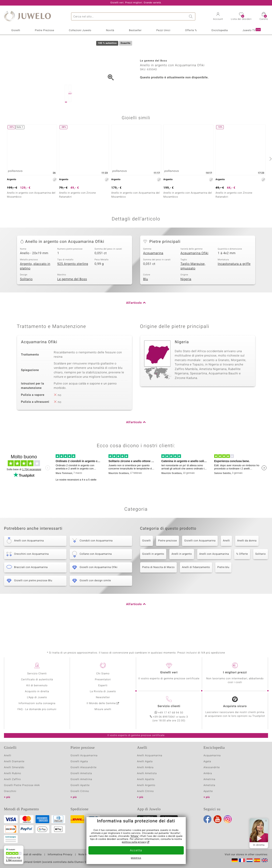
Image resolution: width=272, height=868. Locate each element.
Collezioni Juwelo (80, 30)
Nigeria (186, 299)
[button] (218, 17)
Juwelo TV (252, 30)
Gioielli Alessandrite (84, 768)
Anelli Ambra (145, 768)
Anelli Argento (146, 785)
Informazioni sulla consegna (37, 703)
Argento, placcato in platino (35, 286)
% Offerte (242, 574)
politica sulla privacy (134, 842)
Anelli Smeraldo (14, 768)
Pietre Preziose (45, 30)
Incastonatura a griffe (234, 284)
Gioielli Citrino (80, 791)
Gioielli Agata (79, 762)
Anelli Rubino (13, 773)
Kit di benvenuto (37, 686)
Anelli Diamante (14, 762)
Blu (146, 299)
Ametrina (209, 779)
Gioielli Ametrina (81, 779)
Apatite (208, 791)
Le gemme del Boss (72, 299)
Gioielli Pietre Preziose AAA (22, 785)
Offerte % (191, 30)
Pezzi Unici (163, 30)
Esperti (103, 686)
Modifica (136, 858)
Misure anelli (103, 709)
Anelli (226, 561)
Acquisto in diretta (37, 692)
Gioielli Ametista (81, 773)
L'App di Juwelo (37, 697)
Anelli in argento (182, 574)
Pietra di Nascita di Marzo (158, 587)
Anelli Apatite (146, 779)
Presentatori (103, 680)
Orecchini (10, 791)
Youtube (218, 819)
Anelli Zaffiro (12, 779)
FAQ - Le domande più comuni (37, 709)
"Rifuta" (135, 836)
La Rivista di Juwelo (103, 692)
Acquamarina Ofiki (194, 273)
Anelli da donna (247, 561)
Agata (207, 762)
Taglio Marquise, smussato (193, 286)
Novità (110, 30)
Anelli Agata (145, 762)
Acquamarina (153, 273)
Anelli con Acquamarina (214, 574)
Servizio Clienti (37, 674)
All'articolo (134, 323)
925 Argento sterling (73, 284)
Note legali (85, 855)
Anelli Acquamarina (150, 756)
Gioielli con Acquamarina (200, 561)
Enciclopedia (220, 30)
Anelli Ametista (147, 773)
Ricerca (191, 16)
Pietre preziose (168, 561)
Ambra (208, 773)
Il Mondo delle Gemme (101, 703)
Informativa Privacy (60, 855)
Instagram (228, 819)
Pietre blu (223, 587)
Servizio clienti (169, 706)
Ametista (209, 785)
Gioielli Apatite (80, 785)
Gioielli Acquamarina (84, 756)
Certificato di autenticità (37, 680)
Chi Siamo (103, 674)
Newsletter (103, 697)
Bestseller (135, 30)
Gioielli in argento (153, 574)
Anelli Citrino (145, 791)
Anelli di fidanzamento (196, 587)
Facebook (207, 819)
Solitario (26, 299)
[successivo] (270, 179)
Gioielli (16, 30)
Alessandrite (212, 768)
